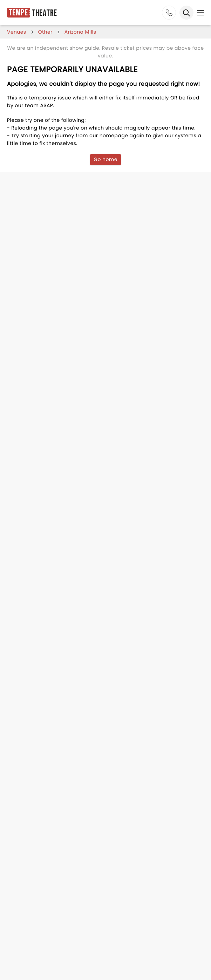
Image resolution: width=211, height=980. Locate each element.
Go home (105, 159)
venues (17, 32)
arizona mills (80, 32)
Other (45, 32)
